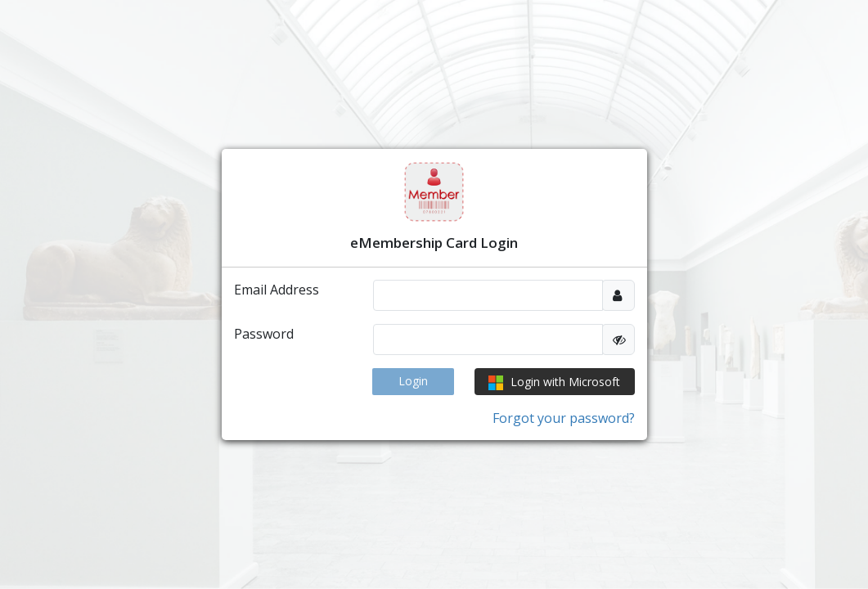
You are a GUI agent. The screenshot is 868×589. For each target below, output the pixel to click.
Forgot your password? (564, 418)
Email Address (277, 290)
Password (264, 334)
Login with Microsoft (554, 382)
